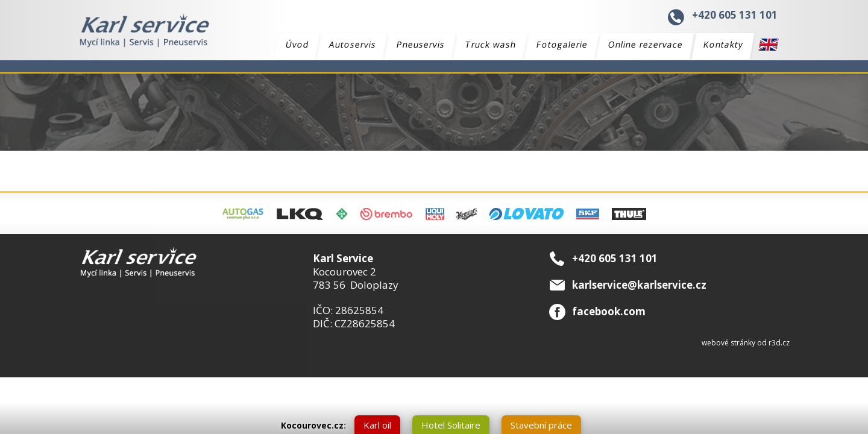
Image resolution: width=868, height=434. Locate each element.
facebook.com (609, 311)
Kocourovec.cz (312, 425)
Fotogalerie (562, 44)
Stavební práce (541, 425)
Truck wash (491, 44)
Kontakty (724, 44)
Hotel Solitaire (451, 425)
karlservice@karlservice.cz (639, 285)
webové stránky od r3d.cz (746, 343)
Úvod (297, 44)
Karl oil (377, 425)
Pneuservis (421, 44)
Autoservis (353, 44)
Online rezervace (646, 44)
